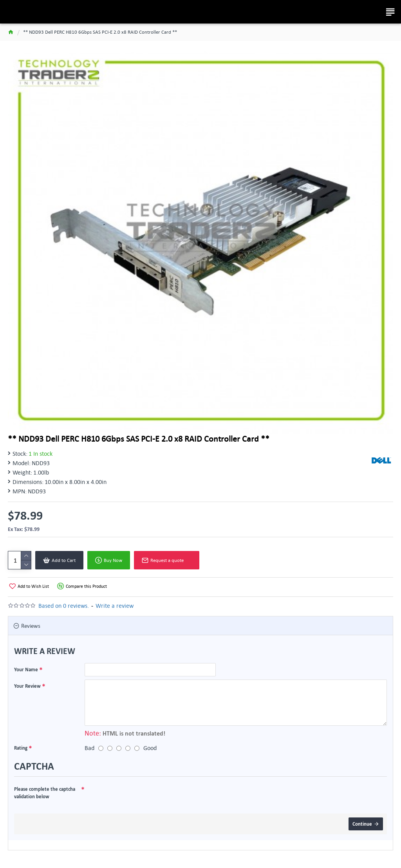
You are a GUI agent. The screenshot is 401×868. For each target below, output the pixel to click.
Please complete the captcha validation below (45, 793)
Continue (362, 824)
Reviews (31, 626)
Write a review (115, 605)
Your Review (27, 686)
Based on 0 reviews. (64, 605)
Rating (21, 748)
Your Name (26, 669)
